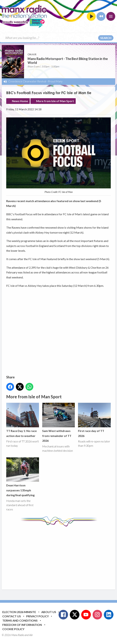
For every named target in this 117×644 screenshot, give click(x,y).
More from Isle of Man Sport (55, 101)
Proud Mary (55, 81)
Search (106, 38)
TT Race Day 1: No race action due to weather (23, 420)
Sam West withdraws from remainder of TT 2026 (59, 423)
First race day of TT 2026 (94, 420)
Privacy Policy (37, 616)
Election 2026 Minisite (19, 612)
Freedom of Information (22, 625)
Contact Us (12, 616)
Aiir (31, 635)
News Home (20, 101)
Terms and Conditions (20, 620)
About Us (49, 612)
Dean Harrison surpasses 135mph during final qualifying (23, 477)
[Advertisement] (62, 555)
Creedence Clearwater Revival (27, 81)
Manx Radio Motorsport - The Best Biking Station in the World (68, 61)
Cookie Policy (13, 629)
